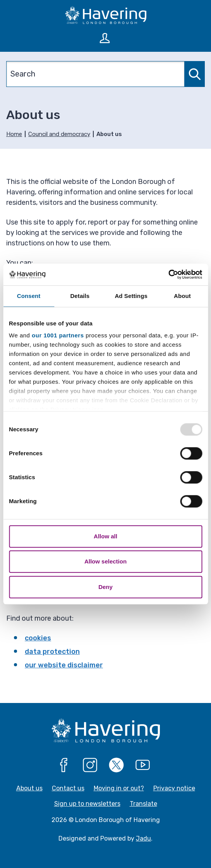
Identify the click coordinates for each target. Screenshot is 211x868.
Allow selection (105, 561)
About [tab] (182, 296)
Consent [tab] (29, 296)
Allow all (105, 536)
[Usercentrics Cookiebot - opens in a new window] (168, 274)
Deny (105, 587)
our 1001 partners (58, 335)
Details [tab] (80, 296)
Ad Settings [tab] (131, 296)
